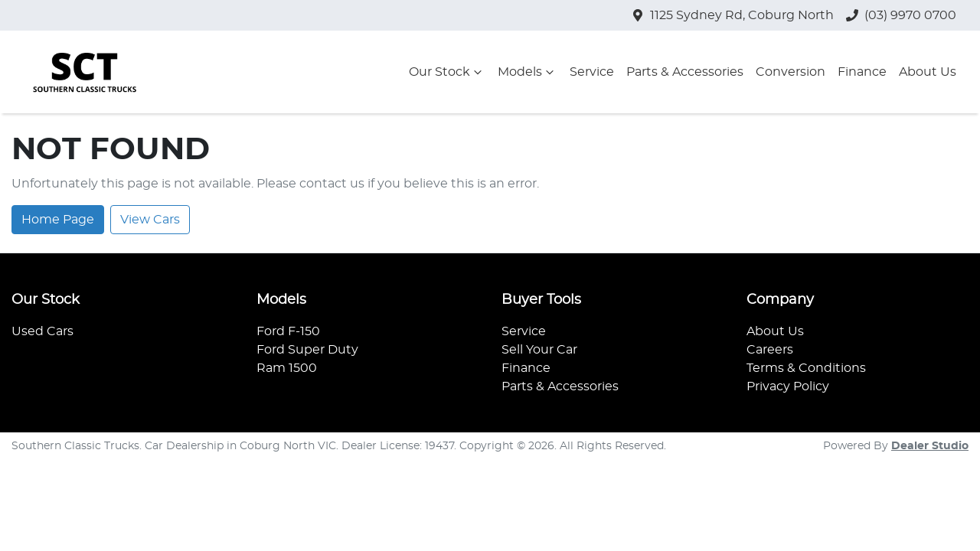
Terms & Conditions (806, 368)
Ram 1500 (287, 368)
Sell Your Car (539, 350)
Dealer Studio (930, 446)
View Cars (150, 220)
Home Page (58, 220)
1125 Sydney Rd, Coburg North (742, 15)
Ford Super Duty (307, 350)
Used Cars (42, 331)
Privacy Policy (788, 386)
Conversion (791, 72)
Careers (770, 350)
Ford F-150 (288, 331)
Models (528, 72)
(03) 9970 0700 (910, 15)
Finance (862, 72)
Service (592, 72)
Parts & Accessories (685, 72)
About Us (928, 72)
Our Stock (447, 72)
